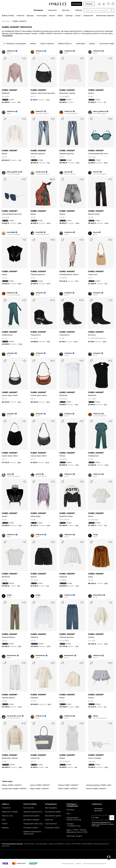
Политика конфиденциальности (95, 864)
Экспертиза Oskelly (53, 812)
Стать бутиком (51, 824)
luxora (96, 232)
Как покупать (29, 808)
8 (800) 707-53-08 (74, 820)
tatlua (96, 716)
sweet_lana (40, 172)
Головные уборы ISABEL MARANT (100, 785)
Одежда (69, 16)
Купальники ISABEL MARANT (14, 789)
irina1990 (39, 232)
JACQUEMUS (59, 844)
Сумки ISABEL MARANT (40, 785)
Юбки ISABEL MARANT (68, 789)
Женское (6, 21)
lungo (96, 535)
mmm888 (11, 232)
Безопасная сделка (31, 816)
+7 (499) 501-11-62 (73, 826)
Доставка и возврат (31, 820)
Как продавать (51, 808)
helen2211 (40, 111)
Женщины (38, 10)
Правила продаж (68, 864)
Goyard (51, 844)
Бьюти (52, 16)
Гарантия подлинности (33, 812)
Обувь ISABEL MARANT (12, 785)
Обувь (60, 16)
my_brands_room (14, 716)
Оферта (78, 864)
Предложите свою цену (33, 824)
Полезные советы (31, 828)
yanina (67, 172)
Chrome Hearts (29, 844)
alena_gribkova (100, 111)
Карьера (5, 828)
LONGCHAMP (76, 844)
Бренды (30, 16)
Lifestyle (79, 10)
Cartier (68, 844)
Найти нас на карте (74, 836)
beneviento (98, 595)
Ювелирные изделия (105, 16)
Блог (4, 820)
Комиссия (49, 820)
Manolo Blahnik (87, 844)
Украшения (88, 16)
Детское (66, 10)
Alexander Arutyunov (101, 844)
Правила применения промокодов (32, 833)
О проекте (6, 808)
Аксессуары (42, 16)
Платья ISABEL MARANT (68, 785)
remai (9, 474)
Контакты (70, 810)
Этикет (5, 824)
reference (11, 51)
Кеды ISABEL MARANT (39, 789)
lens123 (96, 172)
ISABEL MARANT (10, 90)
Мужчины (52, 10)
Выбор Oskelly (8, 16)
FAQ (68, 814)
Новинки (20, 16)
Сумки (78, 16)
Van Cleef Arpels (41, 844)
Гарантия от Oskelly (10, 812)
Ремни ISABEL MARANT (96, 789)
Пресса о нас (7, 816)
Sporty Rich (6, 846)
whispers (39, 293)
